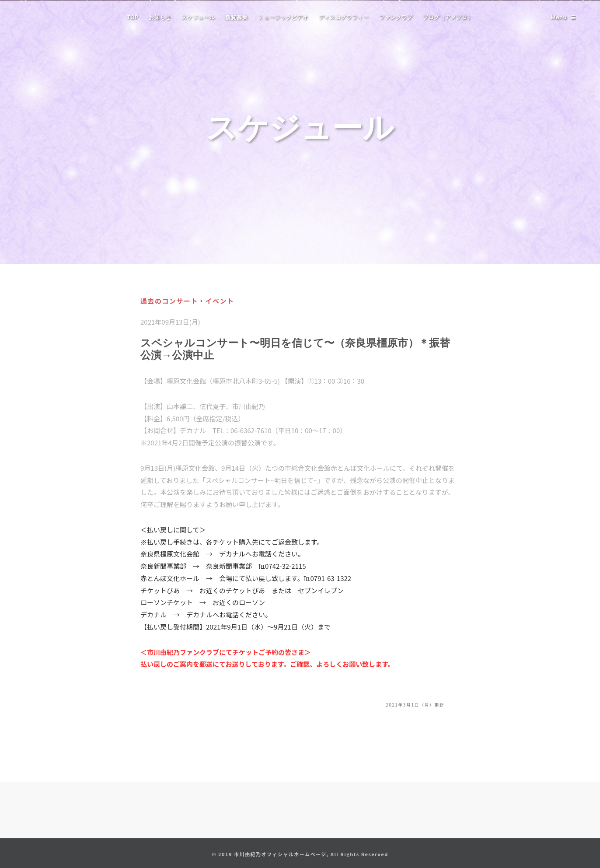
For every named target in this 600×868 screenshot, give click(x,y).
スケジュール (198, 17)
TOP (133, 17)
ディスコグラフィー (344, 17)
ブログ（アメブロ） (448, 17)
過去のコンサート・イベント (187, 301)
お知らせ (160, 17)
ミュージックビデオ (283, 17)
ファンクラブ (396, 17)
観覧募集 (236, 17)
